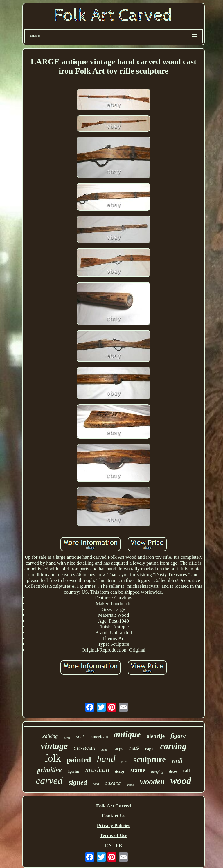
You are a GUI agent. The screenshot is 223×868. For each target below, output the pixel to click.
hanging (157, 771)
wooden (152, 782)
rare (125, 762)
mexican (97, 770)
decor (173, 771)
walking (50, 736)
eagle (150, 749)
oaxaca (113, 783)
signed (78, 782)
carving (173, 746)
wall (177, 760)
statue (138, 770)
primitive (49, 770)
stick (80, 737)
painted (79, 760)
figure (178, 736)
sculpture (150, 759)
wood (181, 781)
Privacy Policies (114, 826)
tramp (130, 785)
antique (127, 734)
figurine (74, 771)
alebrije (156, 736)
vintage (54, 746)
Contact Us (114, 816)
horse (67, 738)
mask (134, 748)
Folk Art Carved (114, 806)
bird (96, 784)
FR (119, 845)
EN (108, 845)
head (104, 749)
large (118, 748)
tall (186, 771)
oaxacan (84, 748)
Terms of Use (114, 835)
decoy (120, 771)
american (99, 737)
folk (53, 758)
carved (49, 781)
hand (106, 759)
